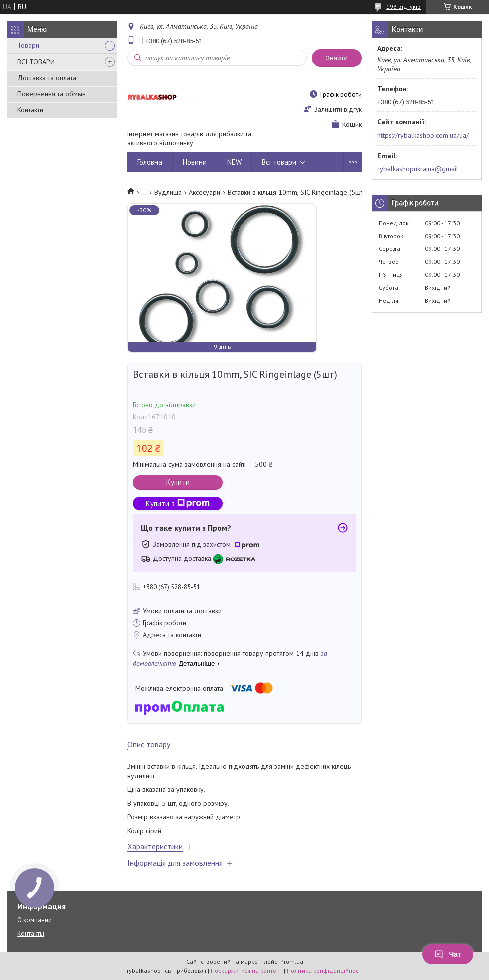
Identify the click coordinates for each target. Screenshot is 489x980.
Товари (28, 45)
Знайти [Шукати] (337, 58)
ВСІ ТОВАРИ (36, 62)
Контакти (30, 110)
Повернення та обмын (52, 94)
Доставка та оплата (47, 78)
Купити (178, 482)
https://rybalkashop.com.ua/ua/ (423, 135)
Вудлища (168, 192)
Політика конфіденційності (325, 970)
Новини (195, 162)
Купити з (178, 504)
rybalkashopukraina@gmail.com (421, 169)
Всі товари (279, 162)
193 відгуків (403, 7)
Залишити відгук (338, 110)
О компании (35, 920)
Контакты (31, 933)
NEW (234, 162)
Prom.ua (292, 961)
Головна (150, 162)
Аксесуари (204, 192)
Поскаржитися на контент (246, 970)
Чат (448, 954)
